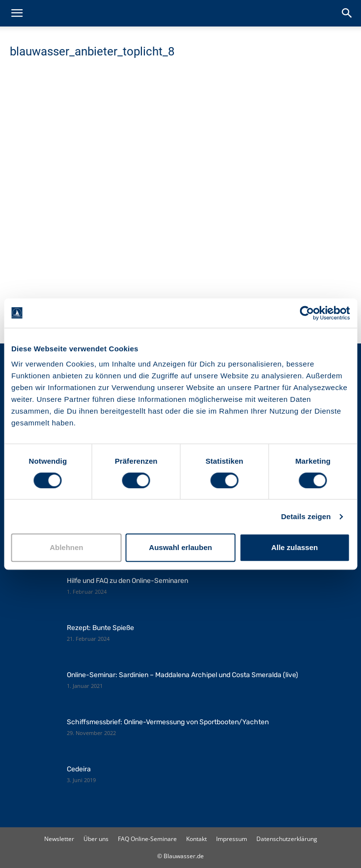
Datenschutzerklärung (287, 839)
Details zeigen (306, 516)
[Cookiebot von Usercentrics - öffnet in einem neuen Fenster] (307, 313)
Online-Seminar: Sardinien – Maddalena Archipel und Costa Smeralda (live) (182, 675)
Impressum (232, 839)
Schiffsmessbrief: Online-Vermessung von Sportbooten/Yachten (168, 722)
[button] (17, 13)
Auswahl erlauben (180, 547)
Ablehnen (66, 547)
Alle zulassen (294, 547)
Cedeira (79, 769)
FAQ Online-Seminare (147, 839)
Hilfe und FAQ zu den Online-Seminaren (127, 581)
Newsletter (59, 839)
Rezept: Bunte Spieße (100, 628)
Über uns (96, 839)
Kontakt (196, 839)
